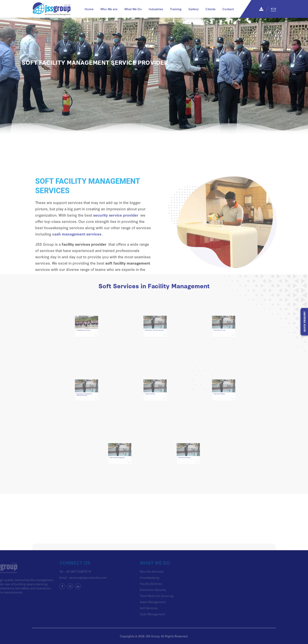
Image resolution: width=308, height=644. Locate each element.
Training (176, 9)
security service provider (116, 237)
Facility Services (134, 584)
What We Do (133, 9)
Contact (228, 9)
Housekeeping (133, 577)
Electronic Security (136, 590)
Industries (156, 9)
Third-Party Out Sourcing (140, 596)
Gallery (193, 9)
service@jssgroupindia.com (71, 577)
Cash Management (135, 614)
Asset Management (136, 602)
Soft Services (132, 608)
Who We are (109, 9)
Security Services (135, 571)
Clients (210, 9)
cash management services (77, 256)
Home (89, 9)
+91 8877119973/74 (61, 571)
